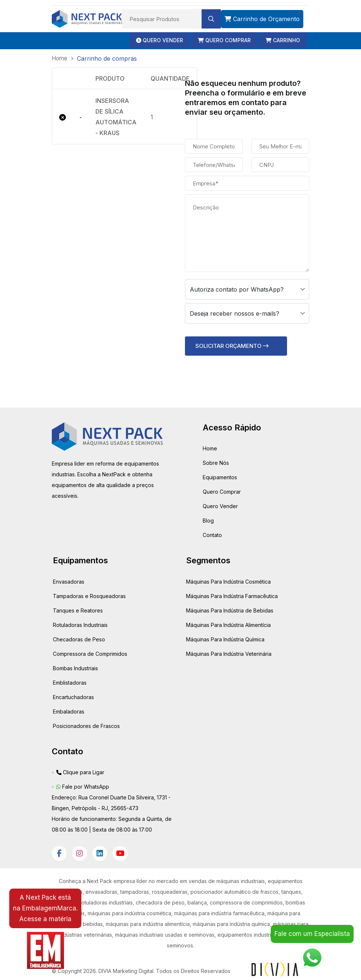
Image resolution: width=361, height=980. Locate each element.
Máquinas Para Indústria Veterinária (229, 653)
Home (210, 448)
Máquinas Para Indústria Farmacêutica (232, 596)
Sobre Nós (216, 462)
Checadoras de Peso (79, 639)
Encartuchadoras (73, 697)
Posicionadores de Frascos (86, 726)
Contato (212, 535)
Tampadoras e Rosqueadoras (89, 596)
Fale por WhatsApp (83, 786)
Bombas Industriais (75, 668)
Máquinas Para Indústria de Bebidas (230, 610)
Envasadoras (69, 581)
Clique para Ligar (80, 772)
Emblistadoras (70, 682)
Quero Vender (220, 506)
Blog (208, 520)
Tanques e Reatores (78, 610)
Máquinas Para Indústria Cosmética (228, 581)
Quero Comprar (222, 491)
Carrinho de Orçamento (262, 19)
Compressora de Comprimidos (90, 653)
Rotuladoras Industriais (80, 625)
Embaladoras (69, 711)
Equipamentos (220, 477)
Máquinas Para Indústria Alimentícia (228, 625)
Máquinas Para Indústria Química (225, 639)
